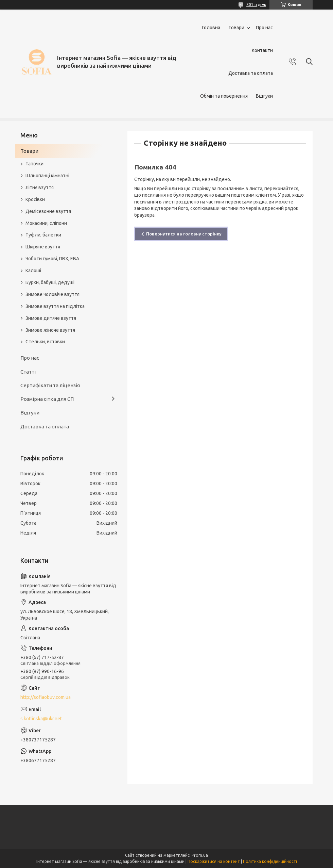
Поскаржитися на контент (214, 861)
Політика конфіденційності (270, 861)
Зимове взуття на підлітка (55, 306)
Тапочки (34, 164)
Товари (236, 28)
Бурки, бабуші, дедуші (50, 282)
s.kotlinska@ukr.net (41, 719)
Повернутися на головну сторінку (184, 234)
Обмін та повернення (224, 96)
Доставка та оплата (251, 73)
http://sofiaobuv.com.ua (46, 697)
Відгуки (264, 96)
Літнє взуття (40, 187)
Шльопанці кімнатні (47, 176)
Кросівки (35, 199)
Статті (28, 372)
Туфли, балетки (43, 235)
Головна (211, 28)
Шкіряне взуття (43, 247)
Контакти (262, 50)
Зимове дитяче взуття (51, 318)
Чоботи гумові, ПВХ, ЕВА (52, 259)
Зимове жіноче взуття (50, 330)
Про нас (264, 28)
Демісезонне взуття (48, 211)
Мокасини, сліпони (46, 223)
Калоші (33, 271)
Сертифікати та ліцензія (50, 385)
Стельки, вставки (45, 342)
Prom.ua (200, 855)
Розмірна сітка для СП (47, 399)
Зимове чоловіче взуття (52, 294)
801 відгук (256, 5)
